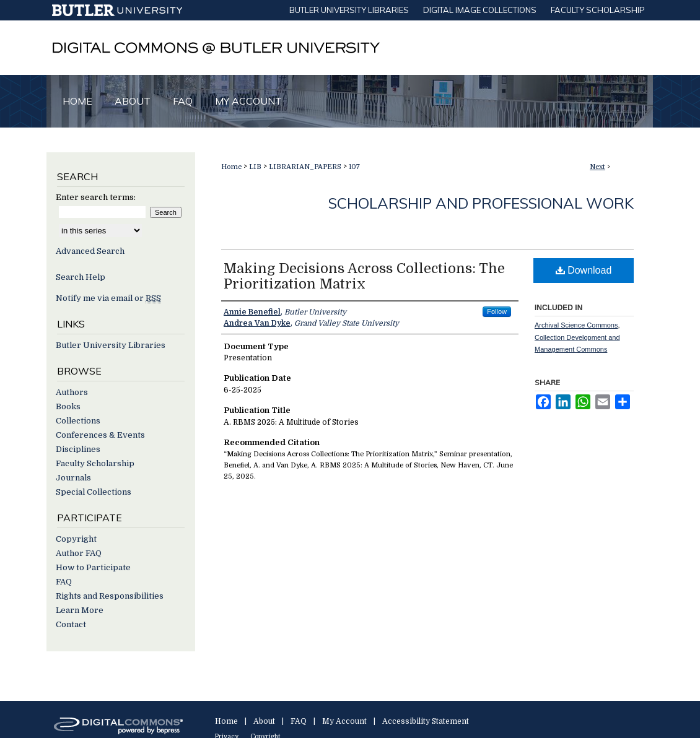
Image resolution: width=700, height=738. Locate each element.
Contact (71, 624)
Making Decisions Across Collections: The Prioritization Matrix (364, 276)
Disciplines (78, 449)
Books (68, 406)
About (264, 721)
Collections (78, 421)
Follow (497, 311)
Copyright (76, 539)
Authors (72, 392)
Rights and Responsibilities (110, 596)
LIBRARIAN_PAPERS (305, 167)
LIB (255, 167)
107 (354, 167)
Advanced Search (90, 251)
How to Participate (93, 567)
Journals (73, 478)
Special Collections (94, 492)
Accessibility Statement (426, 721)
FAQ (64, 582)
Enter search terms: (96, 197)
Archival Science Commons (576, 325)
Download (584, 270)
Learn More (80, 610)
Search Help (81, 277)
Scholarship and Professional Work (481, 203)
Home (231, 167)
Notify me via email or (108, 298)
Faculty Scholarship (95, 463)
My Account (344, 721)
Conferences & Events (100, 435)
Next (597, 167)
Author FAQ (79, 553)
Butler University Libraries (111, 345)
